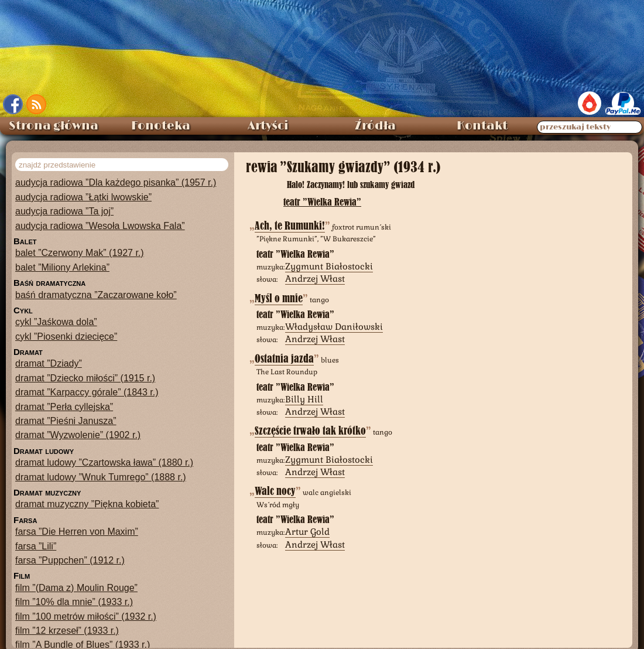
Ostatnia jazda (284, 359)
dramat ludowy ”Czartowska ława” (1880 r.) (104, 462)
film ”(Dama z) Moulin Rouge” (76, 588)
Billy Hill (304, 399)
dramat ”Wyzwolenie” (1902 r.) (78, 435)
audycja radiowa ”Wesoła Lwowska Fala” (100, 226)
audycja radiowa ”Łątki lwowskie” (83, 197)
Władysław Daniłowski (334, 327)
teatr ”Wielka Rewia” (322, 202)
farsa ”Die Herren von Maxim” (77, 532)
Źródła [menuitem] (375, 126)
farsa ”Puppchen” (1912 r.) (70, 560)
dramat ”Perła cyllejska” (64, 407)
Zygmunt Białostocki (329, 266)
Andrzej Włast (315, 279)
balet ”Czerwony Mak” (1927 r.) (80, 253)
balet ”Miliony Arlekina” (62, 267)
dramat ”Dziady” (49, 363)
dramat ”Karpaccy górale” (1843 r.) (87, 392)
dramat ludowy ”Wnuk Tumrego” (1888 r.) (101, 477)
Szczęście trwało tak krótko (310, 431)
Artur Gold (307, 532)
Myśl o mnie (279, 298)
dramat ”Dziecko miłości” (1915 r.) (85, 378)
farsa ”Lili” (36, 546)
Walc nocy (275, 491)
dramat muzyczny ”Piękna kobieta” (87, 504)
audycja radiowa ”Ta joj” (64, 211)
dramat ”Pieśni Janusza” (66, 421)
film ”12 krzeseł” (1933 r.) (67, 631)
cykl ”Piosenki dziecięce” (66, 337)
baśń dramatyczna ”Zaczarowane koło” (96, 295)
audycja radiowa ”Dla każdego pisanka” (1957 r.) (116, 182)
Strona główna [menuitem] (54, 126)
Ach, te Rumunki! (290, 226)
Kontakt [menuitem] (482, 126)
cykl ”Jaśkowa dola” (56, 322)
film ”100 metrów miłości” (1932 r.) (86, 616)
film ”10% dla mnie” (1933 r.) (74, 602)
